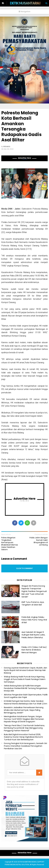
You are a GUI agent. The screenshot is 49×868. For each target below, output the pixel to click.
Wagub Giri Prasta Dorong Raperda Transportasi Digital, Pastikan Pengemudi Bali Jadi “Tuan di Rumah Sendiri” (34, 591)
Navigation (24, 12)
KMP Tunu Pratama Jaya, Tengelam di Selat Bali (33, 603)
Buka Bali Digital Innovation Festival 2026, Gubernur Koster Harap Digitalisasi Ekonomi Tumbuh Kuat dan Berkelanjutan (23, 737)
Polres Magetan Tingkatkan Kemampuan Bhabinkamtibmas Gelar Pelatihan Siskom (10, 544)
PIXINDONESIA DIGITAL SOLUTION (17, 865)
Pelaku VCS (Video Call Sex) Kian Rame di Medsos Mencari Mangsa (34, 650)
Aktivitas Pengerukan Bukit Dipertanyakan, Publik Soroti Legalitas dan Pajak (26, 696)
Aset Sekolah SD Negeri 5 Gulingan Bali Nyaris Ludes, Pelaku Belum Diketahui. (33, 635)
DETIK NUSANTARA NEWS (29, 3)
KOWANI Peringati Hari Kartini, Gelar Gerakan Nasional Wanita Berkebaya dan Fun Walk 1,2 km (26, 702)
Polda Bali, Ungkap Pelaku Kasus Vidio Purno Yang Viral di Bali (34, 620)
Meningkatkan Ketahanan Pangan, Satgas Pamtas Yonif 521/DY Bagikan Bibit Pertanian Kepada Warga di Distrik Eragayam (24, 719)
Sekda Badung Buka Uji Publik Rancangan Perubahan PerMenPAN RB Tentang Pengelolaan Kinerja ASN (26, 688)
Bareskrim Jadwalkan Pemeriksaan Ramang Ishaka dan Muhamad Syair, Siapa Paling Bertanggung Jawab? (24, 710)
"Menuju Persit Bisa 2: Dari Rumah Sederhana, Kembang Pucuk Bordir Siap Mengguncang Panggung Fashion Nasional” (24, 728)
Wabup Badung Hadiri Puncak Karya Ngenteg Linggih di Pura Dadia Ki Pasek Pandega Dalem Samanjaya (25, 679)
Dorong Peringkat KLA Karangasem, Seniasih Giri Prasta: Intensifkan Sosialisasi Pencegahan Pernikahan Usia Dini (25, 746)
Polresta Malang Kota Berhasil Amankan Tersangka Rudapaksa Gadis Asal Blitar (21, 126)
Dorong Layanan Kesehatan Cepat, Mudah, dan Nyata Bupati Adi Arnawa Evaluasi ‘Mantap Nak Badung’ (25, 670)
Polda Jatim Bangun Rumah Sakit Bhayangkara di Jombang (39, 541)
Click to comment (24, 568)
